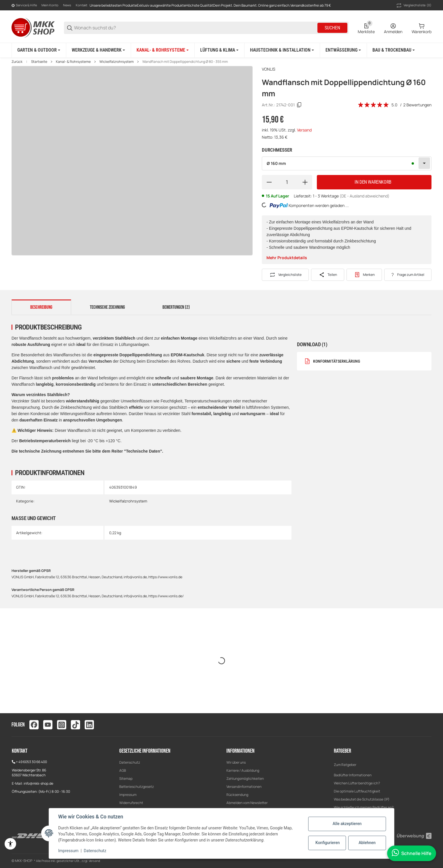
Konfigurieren (327, 843)
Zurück (17, 62)
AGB (123, 770)
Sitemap (126, 778)
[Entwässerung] (343, 50)
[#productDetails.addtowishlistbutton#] (364, 275)
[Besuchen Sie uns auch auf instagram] (62, 725)
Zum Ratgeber (345, 765)
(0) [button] (413, 5)
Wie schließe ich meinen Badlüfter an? (364, 807)
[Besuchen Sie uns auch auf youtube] (48, 725)
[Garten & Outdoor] (39, 50)
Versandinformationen (244, 787)
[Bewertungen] (374, 105)
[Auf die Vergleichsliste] (285, 275)
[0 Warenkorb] (422, 28)
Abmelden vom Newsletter (247, 803)
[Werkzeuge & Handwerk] (98, 50)
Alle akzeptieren (347, 824)
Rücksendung (237, 795)
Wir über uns (236, 762)
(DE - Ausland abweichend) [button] (365, 196)
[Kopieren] (299, 105)
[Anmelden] (393, 28)
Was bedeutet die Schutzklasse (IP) (362, 799)
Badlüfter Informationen (353, 775)
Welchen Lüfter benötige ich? (357, 783)
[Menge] (287, 182)
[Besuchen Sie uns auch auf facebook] (34, 725)
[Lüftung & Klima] (219, 50)
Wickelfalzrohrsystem (117, 62)
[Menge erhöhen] (305, 182)
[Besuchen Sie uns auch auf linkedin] (89, 725)
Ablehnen (367, 843)
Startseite (39, 62)
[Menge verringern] (269, 182)
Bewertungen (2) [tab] (176, 307)
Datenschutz (130, 762)
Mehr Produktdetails (287, 258)
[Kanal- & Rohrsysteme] (163, 50)
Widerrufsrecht (131, 803)
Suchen (332, 28)
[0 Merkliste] (366, 28)
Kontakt (82, 5)
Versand (304, 130)
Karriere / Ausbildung (243, 770)
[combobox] (347, 163)
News (67, 5)
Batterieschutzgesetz (137, 787)
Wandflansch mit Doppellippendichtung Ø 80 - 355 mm (185, 62)
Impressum (128, 795)
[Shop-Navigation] (24, 5)
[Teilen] (328, 275)
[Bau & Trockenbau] (394, 50)
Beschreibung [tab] (41, 307)
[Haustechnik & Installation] (282, 50)
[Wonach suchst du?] (195, 28)
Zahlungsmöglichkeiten (245, 778)
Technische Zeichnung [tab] (107, 307)
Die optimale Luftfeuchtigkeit (357, 791)
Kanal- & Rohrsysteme (73, 62)
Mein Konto (50, 5)
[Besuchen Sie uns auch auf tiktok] (75, 725)
